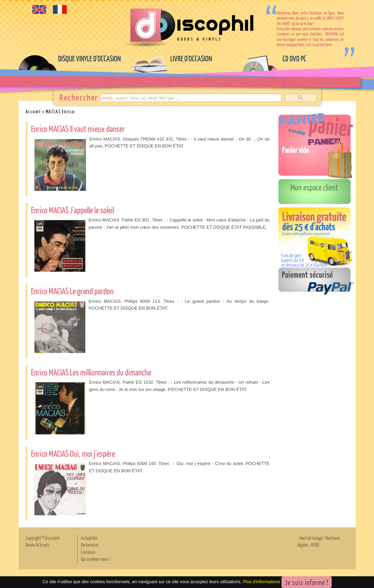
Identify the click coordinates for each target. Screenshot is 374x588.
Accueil (33, 111)
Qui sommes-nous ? (96, 559)
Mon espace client (314, 187)
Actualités (89, 538)
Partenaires (90, 545)
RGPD (315, 545)
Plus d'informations (261, 582)
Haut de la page (311, 538)
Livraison (88, 552)
